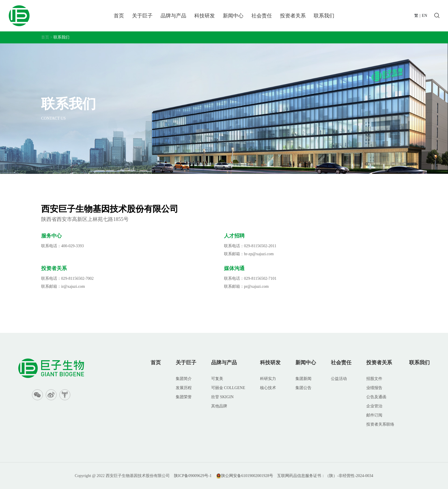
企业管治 (374, 406)
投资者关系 (293, 16)
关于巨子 (142, 16)
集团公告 (303, 388)
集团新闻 (303, 379)
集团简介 (184, 379)
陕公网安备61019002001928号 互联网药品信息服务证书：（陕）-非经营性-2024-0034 (295, 476)
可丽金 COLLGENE (228, 388)
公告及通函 (376, 397)
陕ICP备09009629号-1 (193, 476)
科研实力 (268, 379)
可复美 (217, 379)
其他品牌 (219, 406)
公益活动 (339, 379)
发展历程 (184, 388)
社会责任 (262, 16)
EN (424, 16)
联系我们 (324, 16)
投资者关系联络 (380, 424)
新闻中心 (233, 16)
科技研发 (205, 16)
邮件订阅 (374, 415)
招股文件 (374, 379)
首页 (119, 16)
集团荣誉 (184, 397)
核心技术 (268, 388)
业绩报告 (374, 388)
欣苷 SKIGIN (222, 397)
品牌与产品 (173, 16)
